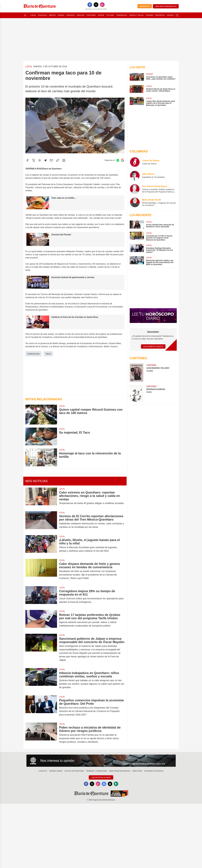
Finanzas (70, 15)
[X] (96, 5)
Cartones (91, 15)
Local (33, 15)
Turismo (149, 15)
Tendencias (122, 15)
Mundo (61, 15)
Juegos (170, 15)
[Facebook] (90, 5)
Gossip (101, 15)
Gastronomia (33, 354)
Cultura (110, 15)
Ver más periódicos (166, 6)
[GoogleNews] (104, 784)
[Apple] (110, 784)
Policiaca (43, 15)
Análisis (81, 15)
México (53, 15)
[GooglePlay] (116, 784)
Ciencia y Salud (136, 15)
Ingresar (145, 6)
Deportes (160, 15)
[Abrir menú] (25, 15)
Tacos (48, 354)
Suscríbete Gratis (153, 346)
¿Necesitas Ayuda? (101, 777)
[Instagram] (102, 5)
